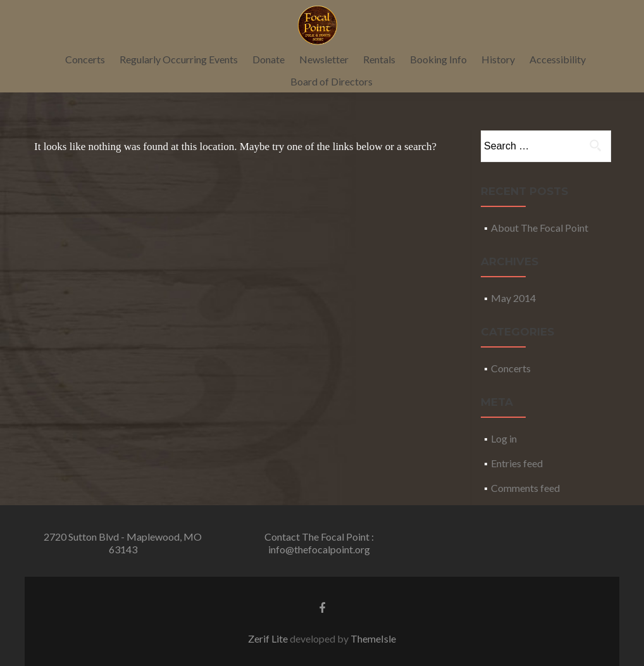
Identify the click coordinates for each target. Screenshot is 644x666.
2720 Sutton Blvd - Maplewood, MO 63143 (123, 543)
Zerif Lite (269, 638)
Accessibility (558, 59)
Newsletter (324, 59)
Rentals (379, 59)
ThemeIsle (373, 638)
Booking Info (438, 59)
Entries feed (517, 463)
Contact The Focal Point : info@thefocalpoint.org (319, 543)
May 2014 (513, 298)
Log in (504, 438)
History (498, 59)
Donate (269, 59)
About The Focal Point (540, 228)
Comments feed (525, 488)
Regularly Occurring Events (179, 59)
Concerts (85, 59)
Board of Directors (331, 81)
